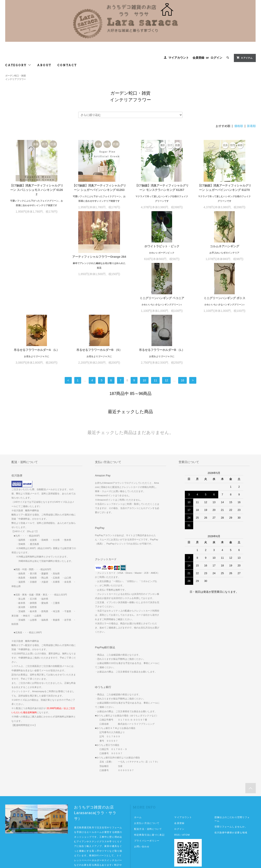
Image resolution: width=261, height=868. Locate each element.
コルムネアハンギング (162, 251)
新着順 (251, 126)
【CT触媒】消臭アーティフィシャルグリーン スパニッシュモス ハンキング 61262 (37, 190)
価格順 (239, 126)
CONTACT (67, 65)
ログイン (216, 58)
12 (166, 348)
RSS (177, 802)
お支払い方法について (147, 791)
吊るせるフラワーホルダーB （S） (162, 317)
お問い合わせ (142, 814)
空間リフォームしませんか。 (231, 794)
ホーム (138, 785)
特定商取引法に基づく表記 (149, 802)
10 (144, 348)
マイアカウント (179, 58)
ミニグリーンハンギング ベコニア (224, 251)
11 (155, 348)
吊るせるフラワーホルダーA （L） (99, 317)
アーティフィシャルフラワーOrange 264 (37, 261)
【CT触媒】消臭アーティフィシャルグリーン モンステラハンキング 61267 (162, 188)
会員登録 (198, 58)
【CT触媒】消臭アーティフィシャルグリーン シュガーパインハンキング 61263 (99, 188)
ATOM (186, 802)
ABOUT (44, 65)
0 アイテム (244, 58)
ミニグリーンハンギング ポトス (37, 317)
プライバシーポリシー (147, 808)
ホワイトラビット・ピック (99, 251)
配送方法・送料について (148, 797)
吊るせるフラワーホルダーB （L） (225, 317)
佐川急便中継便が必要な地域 (231, 800)
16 (183, 348)
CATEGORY (18, 65)
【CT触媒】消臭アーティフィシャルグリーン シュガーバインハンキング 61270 (225, 188)
